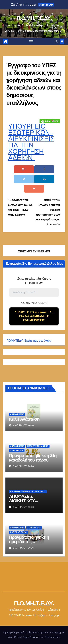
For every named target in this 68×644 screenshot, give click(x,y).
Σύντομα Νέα (17, 451)
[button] (56, 41)
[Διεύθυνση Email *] (34, 293)
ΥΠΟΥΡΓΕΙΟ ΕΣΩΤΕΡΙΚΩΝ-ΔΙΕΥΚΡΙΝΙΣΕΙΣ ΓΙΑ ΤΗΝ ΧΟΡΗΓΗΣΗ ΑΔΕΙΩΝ (31, 142)
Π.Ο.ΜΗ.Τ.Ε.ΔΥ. (34, 18)
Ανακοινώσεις (17, 414)
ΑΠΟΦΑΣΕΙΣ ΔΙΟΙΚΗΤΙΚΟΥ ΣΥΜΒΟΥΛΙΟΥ (28, 491)
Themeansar (52, 637)
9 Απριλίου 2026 (23, 425)
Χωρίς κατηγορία (18, 532)
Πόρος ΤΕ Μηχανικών (38, 446)
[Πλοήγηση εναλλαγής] (31, 42)
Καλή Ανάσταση (24, 419)
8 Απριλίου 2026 (23, 466)
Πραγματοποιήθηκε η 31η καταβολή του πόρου (33, 458)
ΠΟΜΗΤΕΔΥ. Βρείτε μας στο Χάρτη (29, 341)
